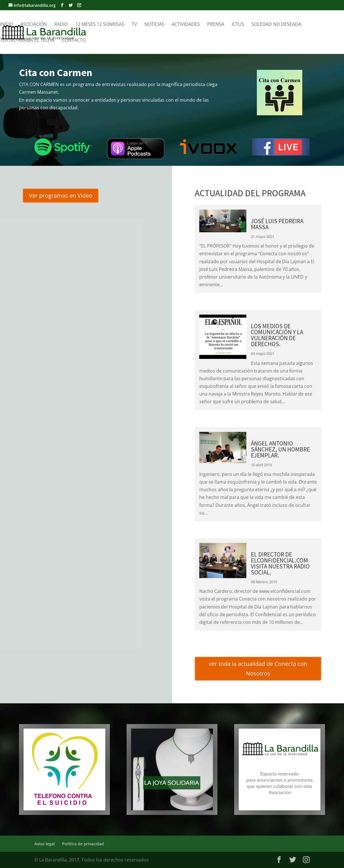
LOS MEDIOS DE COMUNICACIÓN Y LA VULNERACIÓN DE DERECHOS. (277, 335)
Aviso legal (45, 844)
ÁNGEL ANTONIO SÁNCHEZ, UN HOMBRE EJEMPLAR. (280, 449)
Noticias (154, 25)
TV (134, 25)
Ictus (238, 25)
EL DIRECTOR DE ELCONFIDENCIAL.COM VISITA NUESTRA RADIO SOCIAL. (280, 563)
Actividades (186, 25)
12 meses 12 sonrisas (100, 25)
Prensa (216, 25)
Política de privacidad (83, 844)
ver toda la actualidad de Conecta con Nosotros (258, 669)
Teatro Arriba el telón (27, 41)
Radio (61, 25)
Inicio (7, 25)
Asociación (34, 25)
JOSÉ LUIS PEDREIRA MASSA (277, 224)
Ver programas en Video (61, 195)
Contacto (74, 41)
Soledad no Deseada (276, 25)
